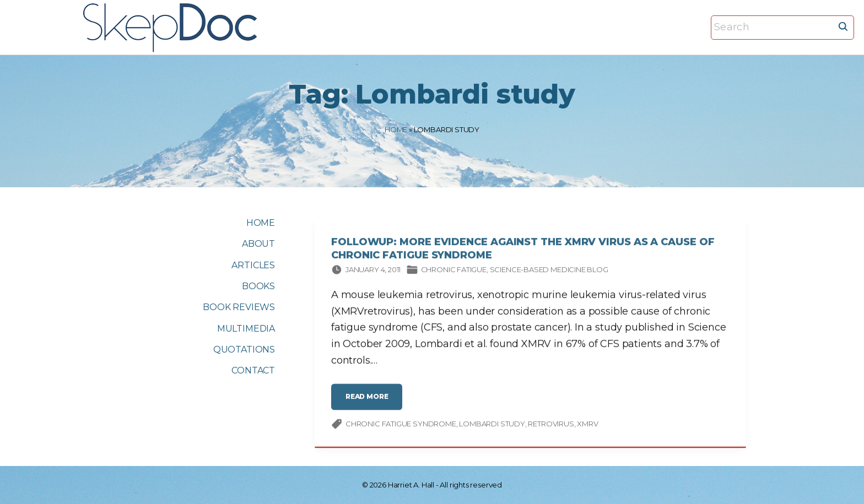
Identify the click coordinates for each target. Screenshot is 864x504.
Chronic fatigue (454, 271)
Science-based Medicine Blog (549, 271)
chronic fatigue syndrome (401, 425)
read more (370, 402)
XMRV (587, 425)
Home (396, 129)
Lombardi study (492, 425)
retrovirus (551, 425)
